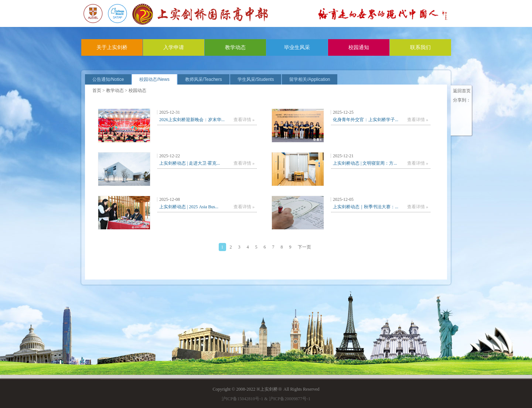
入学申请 (174, 47)
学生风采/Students (256, 79)
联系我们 (420, 47)
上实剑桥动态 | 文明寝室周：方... (365, 163)
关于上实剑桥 (112, 47)
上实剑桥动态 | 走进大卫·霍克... (190, 163)
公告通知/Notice (108, 79)
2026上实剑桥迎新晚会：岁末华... (192, 120)
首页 (97, 90)
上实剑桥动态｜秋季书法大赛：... (366, 207)
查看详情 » (244, 120)
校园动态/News (154, 79)
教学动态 (235, 47)
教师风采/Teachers (204, 79)
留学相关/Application (310, 79)
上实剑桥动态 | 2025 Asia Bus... (189, 207)
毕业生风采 (297, 47)
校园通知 (359, 47)
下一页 (304, 247)
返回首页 (462, 91)
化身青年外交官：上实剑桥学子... (366, 120)
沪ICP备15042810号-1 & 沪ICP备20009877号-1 (266, 399)
